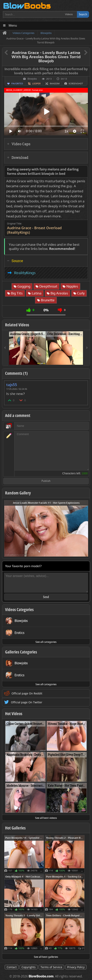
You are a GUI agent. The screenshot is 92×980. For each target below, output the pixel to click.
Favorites (17, 84)
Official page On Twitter (27, 702)
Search (83, 14)
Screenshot (76, 84)
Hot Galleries (15, 828)
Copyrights (29, 967)
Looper (36, 84)
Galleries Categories (21, 652)
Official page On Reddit (27, 693)
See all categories (46, 642)
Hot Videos (14, 714)
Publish (46, 481)
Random (55, 84)
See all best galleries (46, 957)
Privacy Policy (76, 967)
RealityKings (25, 273)
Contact (12, 967)
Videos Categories (19, 610)
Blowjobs (32, 79)
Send (46, 597)
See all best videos (46, 818)
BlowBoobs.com (41, 976)
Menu (13, 26)
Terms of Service (51, 967)
